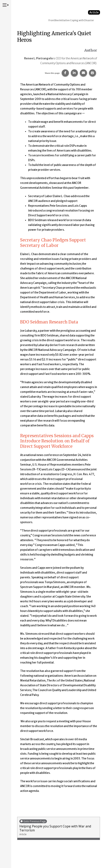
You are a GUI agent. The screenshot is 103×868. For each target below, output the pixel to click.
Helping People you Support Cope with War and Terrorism (59, 828)
